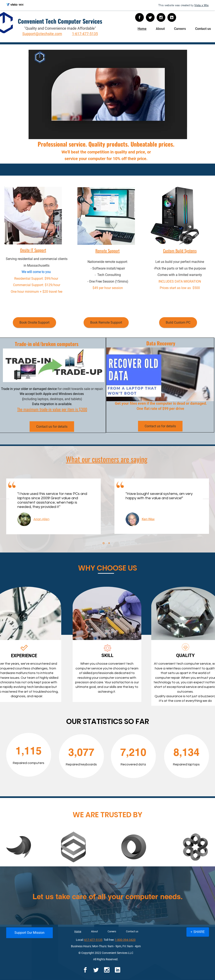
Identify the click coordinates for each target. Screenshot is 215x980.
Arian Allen (41, 519)
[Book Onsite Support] (34, 322)
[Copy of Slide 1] (109, 543)
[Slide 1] (104, 543)
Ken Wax (148, 519)
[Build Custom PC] (178, 322)
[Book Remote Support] (106, 322)
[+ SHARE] (198, 932)
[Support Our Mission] (29, 933)
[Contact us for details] (52, 427)
